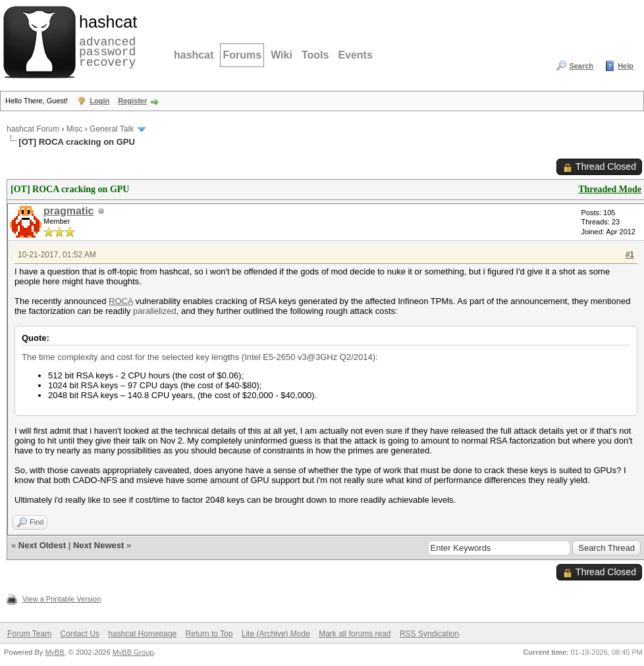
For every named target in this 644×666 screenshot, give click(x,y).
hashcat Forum (33, 129)
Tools (315, 55)
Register (132, 101)
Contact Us (79, 634)
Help (626, 66)
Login (99, 101)
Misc (75, 129)
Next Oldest (42, 545)
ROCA (121, 301)
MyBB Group (133, 652)
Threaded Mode (610, 189)
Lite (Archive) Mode (276, 634)
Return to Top (209, 634)
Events (355, 55)
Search (581, 66)
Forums (242, 55)
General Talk (112, 129)
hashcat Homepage (142, 634)
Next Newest (98, 545)
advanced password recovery (105, 40)
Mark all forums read (355, 634)
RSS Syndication (429, 634)
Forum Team (29, 634)
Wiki (282, 55)
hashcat (194, 55)
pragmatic (68, 211)
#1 (630, 255)
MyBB (54, 652)
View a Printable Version (62, 599)
